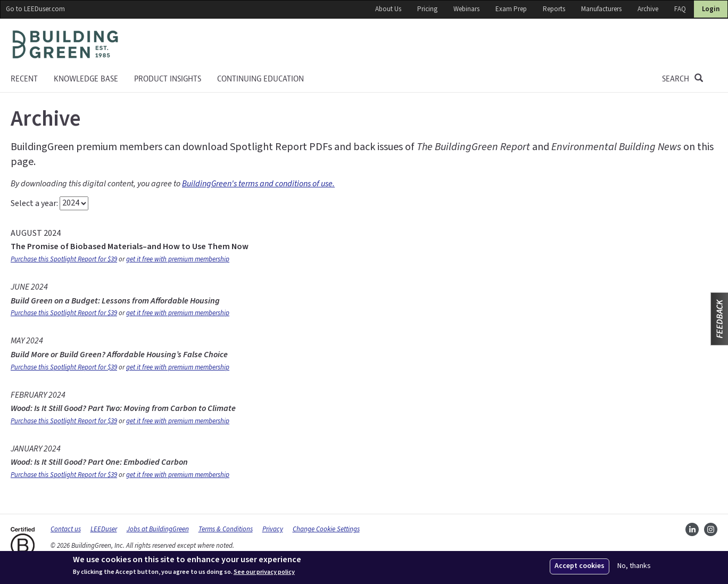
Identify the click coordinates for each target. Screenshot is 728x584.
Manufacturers (601, 9)
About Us (388, 9)
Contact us (66, 529)
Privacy (273, 529)
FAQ (680, 9)
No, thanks (634, 566)
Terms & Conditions (226, 529)
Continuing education (260, 79)
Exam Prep (511, 9)
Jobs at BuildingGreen (158, 529)
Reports (554, 9)
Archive (648, 9)
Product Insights (168, 79)
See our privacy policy (264, 572)
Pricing (427, 9)
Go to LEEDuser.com (35, 9)
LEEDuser (104, 529)
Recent (24, 79)
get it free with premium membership (178, 259)
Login (711, 9)
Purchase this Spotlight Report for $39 (64, 259)
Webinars (466, 9)
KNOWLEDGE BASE (86, 79)
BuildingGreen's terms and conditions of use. (258, 184)
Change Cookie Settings (326, 529)
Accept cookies (580, 566)
